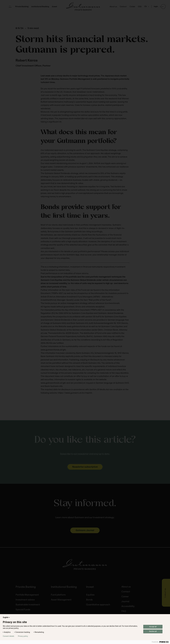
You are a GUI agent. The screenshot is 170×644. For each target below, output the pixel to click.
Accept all (153, 627)
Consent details (9, 636)
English (7, 617)
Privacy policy (23, 636)
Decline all (153, 631)
